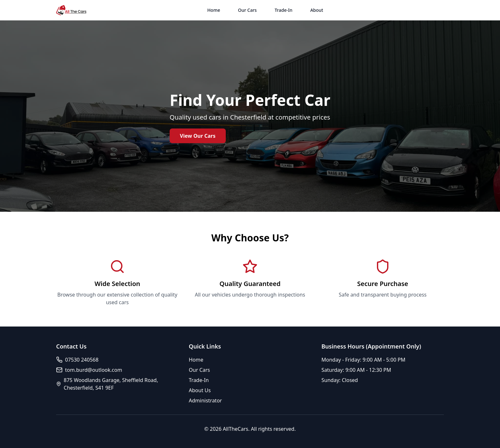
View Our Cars (198, 136)
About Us (200, 390)
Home (214, 10)
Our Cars (247, 10)
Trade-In (283, 10)
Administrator (205, 400)
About (317, 10)
